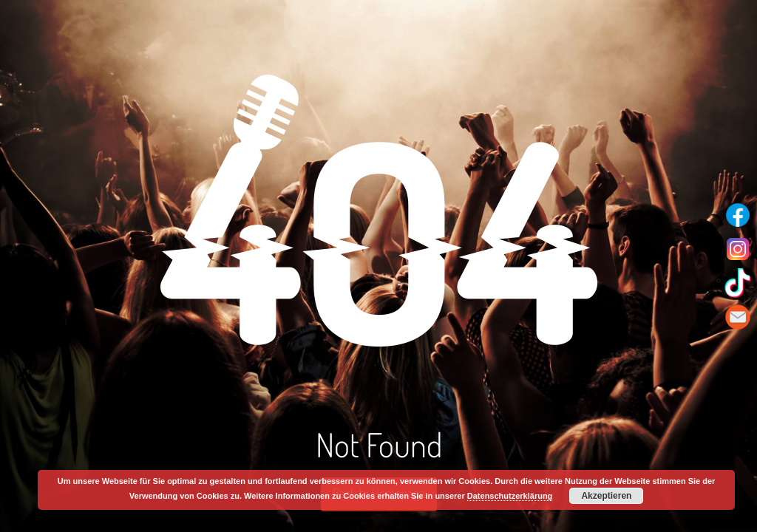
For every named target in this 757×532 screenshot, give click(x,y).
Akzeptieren (606, 496)
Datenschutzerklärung (510, 496)
